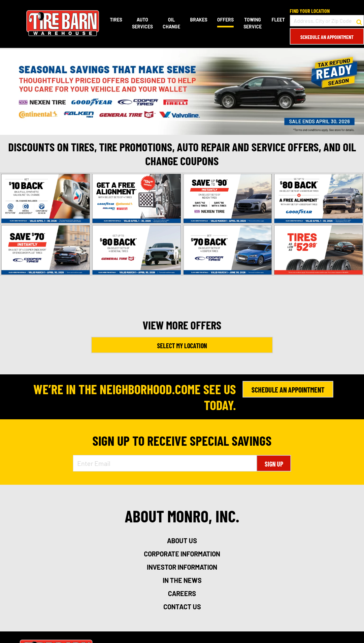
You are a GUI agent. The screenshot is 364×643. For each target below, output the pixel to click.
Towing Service (253, 23)
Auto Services (142, 23)
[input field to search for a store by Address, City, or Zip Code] (327, 21)
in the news (182, 580)
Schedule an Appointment (327, 37)
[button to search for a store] (359, 21)
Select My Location (182, 346)
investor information (182, 567)
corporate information (182, 554)
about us (182, 541)
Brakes (199, 20)
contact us (182, 607)
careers (182, 593)
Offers (225, 20)
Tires (116, 20)
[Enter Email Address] (165, 463)
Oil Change (171, 23)
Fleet (278, 20)
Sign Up (274, 464)
